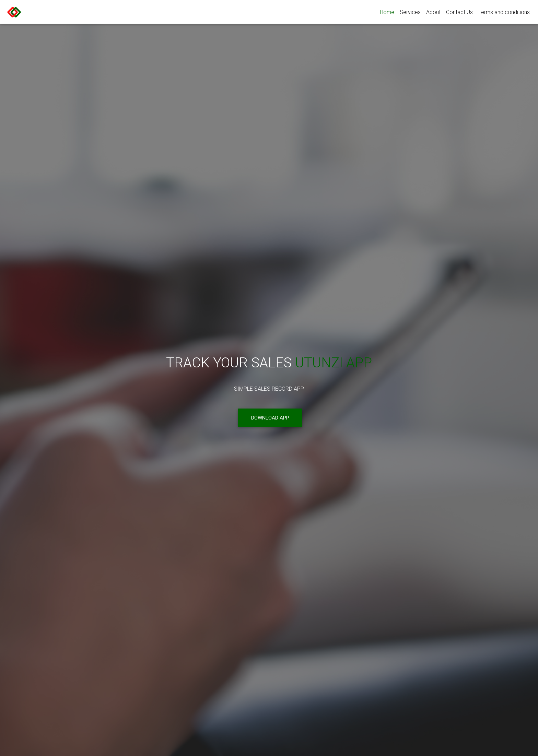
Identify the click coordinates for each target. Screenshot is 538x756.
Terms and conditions (504, 12)
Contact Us (459, 12)
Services (410, 12)
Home (387, 12)
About (433, 12)
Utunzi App (334, 363)
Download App (270, 418)
